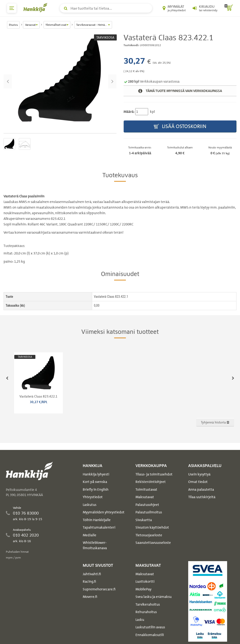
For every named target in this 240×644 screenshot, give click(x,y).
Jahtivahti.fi (92, 574)
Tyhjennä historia (215, 422)
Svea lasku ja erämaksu (154, 597)
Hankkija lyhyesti (96, 474)
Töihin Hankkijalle (97, 520)
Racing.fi (89, 581)
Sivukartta (144, 520)
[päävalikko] (12, 8)
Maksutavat (145, 497)
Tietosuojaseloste (149, 535)
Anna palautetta (201, 489)
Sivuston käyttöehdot (152, 527)
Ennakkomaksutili (150, 635)
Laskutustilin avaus (150, 627)
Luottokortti (145, 581)
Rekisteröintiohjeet (151, 482)
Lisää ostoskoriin (180, 127)
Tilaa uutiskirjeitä (202, 497)
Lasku (140, 620)
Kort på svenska (95, 482)
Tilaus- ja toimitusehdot (154, 474)
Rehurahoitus (146, 612)
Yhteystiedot (93, 497)
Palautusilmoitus (149, 512)
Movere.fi (90, 597)
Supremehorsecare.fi (99, 589)
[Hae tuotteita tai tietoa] (106, 8)
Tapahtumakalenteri (99, 527)
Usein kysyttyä (199, 474)
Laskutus (90, 505)
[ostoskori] (229, 8)
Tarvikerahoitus (148, 604)
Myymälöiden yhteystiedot (104, 512)
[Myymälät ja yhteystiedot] (174, 8)
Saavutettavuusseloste (153, 543)
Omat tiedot (198, 482)
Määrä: (129, 112)
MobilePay (143, 589)
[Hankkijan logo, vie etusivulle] (36, 7)
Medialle (90, 535)
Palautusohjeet (147, 505)
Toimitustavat (146, 489)
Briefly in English (96, 489)
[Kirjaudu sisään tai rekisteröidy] (205, 8)
